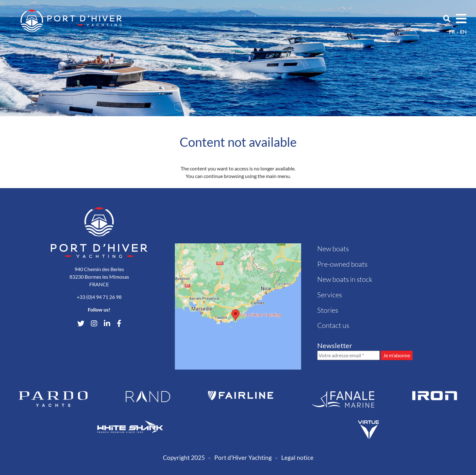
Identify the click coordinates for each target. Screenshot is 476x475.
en (463, 31)
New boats (333, 249)
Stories (328, 310)
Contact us (333, 325)
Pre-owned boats (342, 264)
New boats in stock (345, 279)
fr (452, 31)
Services (330, 295)
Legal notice (297, 457)
